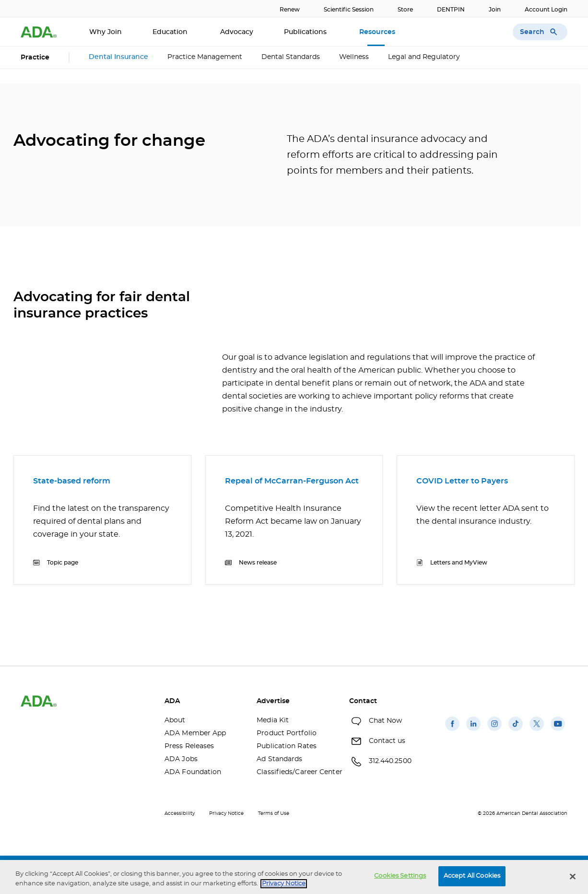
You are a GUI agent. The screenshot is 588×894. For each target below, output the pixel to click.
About (175, 720)
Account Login (546, 10)
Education (171, 32)
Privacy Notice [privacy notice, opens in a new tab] (284, 884)
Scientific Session (349, 10)
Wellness (354, 57)
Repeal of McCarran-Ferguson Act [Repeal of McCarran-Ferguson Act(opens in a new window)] (292, 481)
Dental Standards (291, 57)
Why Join (106, 32)
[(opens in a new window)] (452, 731)
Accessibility (180, 813)
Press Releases (189, 746)
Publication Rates (287, 746)
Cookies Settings (400, 876)
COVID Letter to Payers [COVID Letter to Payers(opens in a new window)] (462, 481)
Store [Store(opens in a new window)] (405, 10)
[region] (294, 877)
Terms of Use (274, 813)
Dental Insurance (118, 57)
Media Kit (273, 720)
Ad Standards (279, 759)
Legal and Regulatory (424, 57)
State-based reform (72, 481)
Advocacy (237, 32)
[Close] (573, 876)
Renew (290, 10)
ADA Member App (195, 733)
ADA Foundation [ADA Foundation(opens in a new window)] (193, 772)
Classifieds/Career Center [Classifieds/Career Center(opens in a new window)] (295, 772)
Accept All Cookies (472, 876)
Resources (378, 32)
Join (495, 10)
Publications (306, 32)
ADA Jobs (181, 759)
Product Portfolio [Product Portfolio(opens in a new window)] (287, 733)
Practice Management (205, 57)
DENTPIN (451, 10)
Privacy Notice (226, 813)
